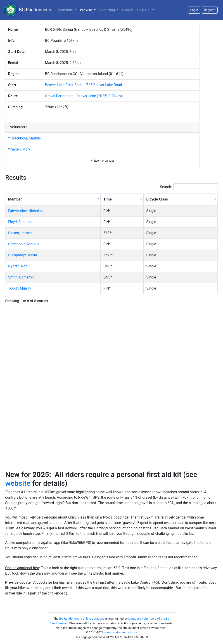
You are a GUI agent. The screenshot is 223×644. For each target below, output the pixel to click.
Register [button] (210, 10)
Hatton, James (20, 233)
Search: (189, 187)
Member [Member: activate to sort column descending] (15, 199)
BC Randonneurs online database (82, 618)
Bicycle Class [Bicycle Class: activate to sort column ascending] (157, 199)
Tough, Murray (20, 288)
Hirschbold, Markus (25, 138)
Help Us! (144, 10)
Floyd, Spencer (20, 222)
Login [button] (194, 10)
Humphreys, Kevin (23, 255)
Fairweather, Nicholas (25, 211)
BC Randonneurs (28, 10)
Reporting (108, 10)
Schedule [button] (66, 10)
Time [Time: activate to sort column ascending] (108, 199)
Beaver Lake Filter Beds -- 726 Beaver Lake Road (83, 85)
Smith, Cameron (21, 277)
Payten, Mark (20, 149)
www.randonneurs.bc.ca (121, 632)
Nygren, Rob (18, 266)
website (18, 483)
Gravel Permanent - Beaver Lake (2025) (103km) (83, 96)
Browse (89, 10)
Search (128, 10)
